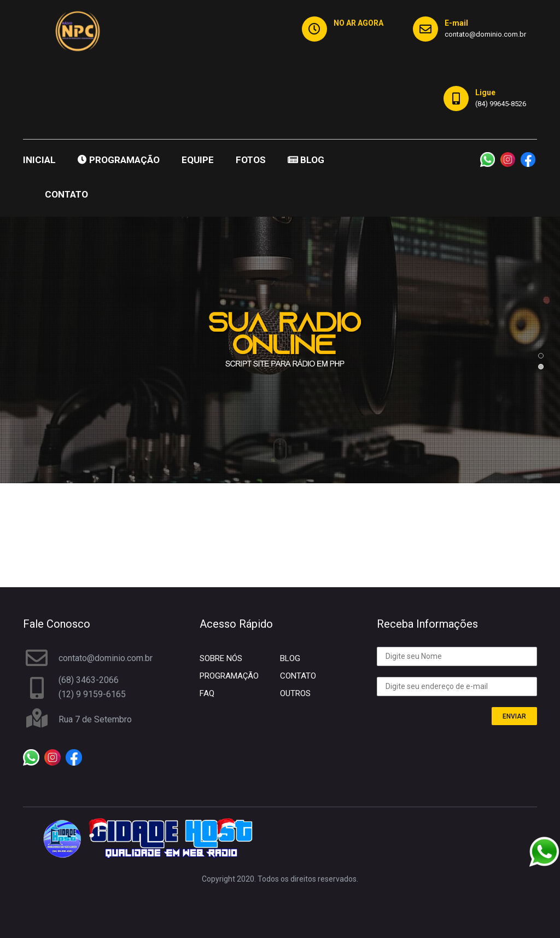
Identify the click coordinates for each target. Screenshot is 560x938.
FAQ (207, 693)
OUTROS (295, 693)
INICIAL (39, 160)
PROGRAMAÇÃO (119, 160)
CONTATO (66, 194)
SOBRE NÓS (221, 658)
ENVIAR (514, 716)
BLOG (306, 160)
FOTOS (251, 160)
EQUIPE (198, 160)
